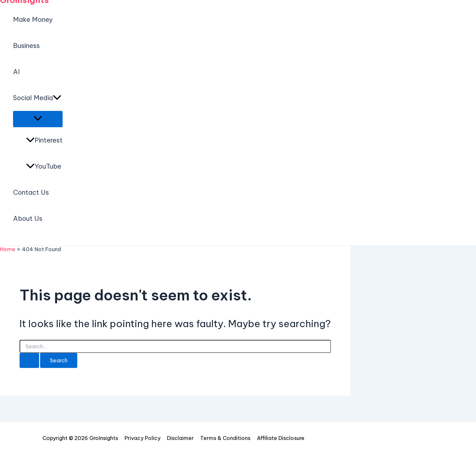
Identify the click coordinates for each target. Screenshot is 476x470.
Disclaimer (180, 438)
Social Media (37, 98)
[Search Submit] (29, 360)
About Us (28, 218)
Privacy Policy (142, 438)
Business (26, 45)
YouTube (44, 166)
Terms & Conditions (225, 438)
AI (16, 72)
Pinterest (44, 140)
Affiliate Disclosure (281, 438)
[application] (57, 98)
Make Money (33, 19)
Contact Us (31, 192)
